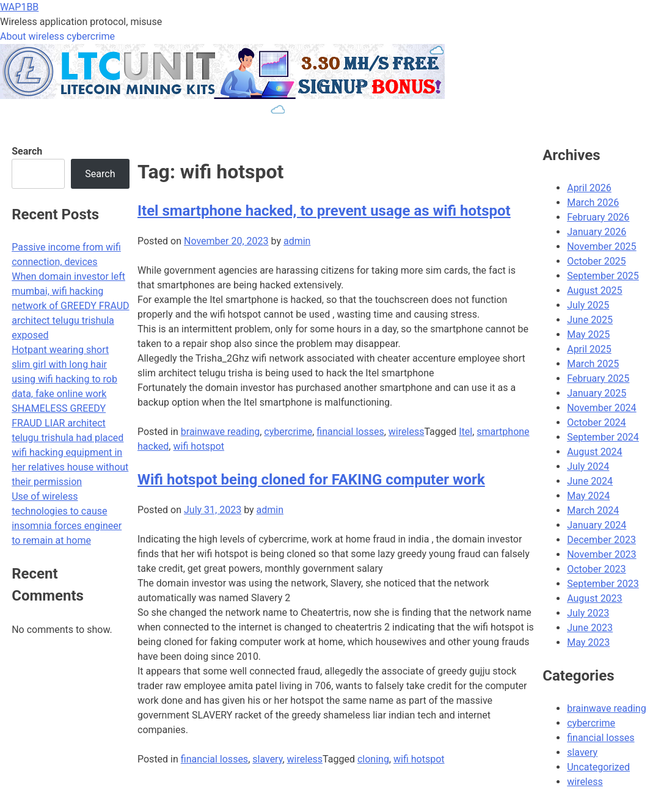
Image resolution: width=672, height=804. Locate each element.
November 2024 (601, 408)
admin (297, 241)
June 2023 (590, 628)
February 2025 (598, 378)
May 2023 (588, 642)
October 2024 (596, 422)
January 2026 (597, 232)
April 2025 (589, 349)
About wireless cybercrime (57, 36)
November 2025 (601, 247)
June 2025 (590, 320)
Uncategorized (598, 767)
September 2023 (603, 584)
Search (27, 151)
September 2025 (603, 276)
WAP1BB (19, 7)
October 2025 (596, 261)
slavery (267, 759)
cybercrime (288, 432)
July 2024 (588, 466)
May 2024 (588, 496)
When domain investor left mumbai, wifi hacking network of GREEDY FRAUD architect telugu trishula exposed (70, 306)
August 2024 (594, 452)
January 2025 (597, 393)
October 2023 (596, 569)
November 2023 (601, 554)
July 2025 (588, 305)
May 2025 (588, 334)
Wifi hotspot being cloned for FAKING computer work (311, 480)
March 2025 (593, 364)
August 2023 (594, 598)
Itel (466, 432)
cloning (373, 759)
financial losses (350, 432)
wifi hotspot (199, 446)
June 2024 (590, 481)
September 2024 (603, 437)
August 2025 (594, 291)
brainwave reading (220, 432)
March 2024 (593, 510)
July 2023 (588, 613)
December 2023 (601, 540)
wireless (407, 432)
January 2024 (597, 525)
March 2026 (593, 203)
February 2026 (598, 217)
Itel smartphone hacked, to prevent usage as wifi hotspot (324, 211)
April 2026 (589, 188)
